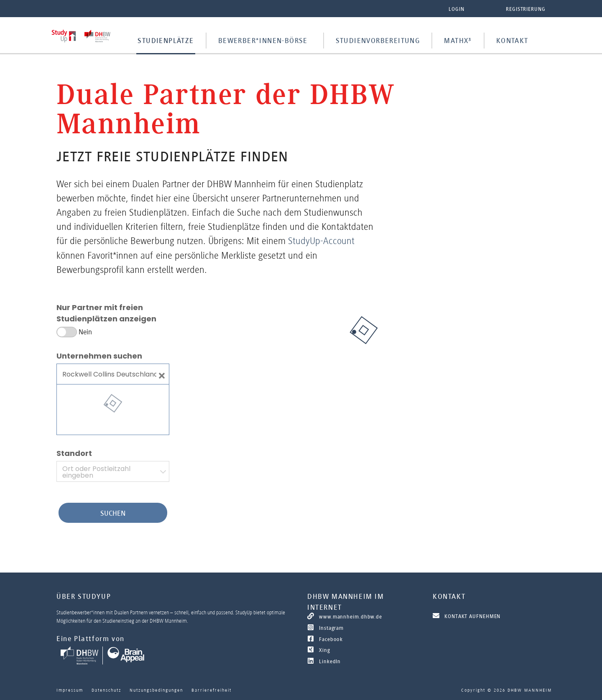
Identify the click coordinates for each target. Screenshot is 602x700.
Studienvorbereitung (378, 41)
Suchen (113, 513)
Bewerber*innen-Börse (263, 41)
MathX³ (458, 41)
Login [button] (457, 9)
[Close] (162, 374)
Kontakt (512, 41)
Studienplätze (166, 41)
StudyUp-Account (321, 241)
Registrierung (526, 9)
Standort (74, 453)
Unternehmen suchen (99, 356)
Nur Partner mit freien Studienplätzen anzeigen (106, 313)
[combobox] (113, 471)
